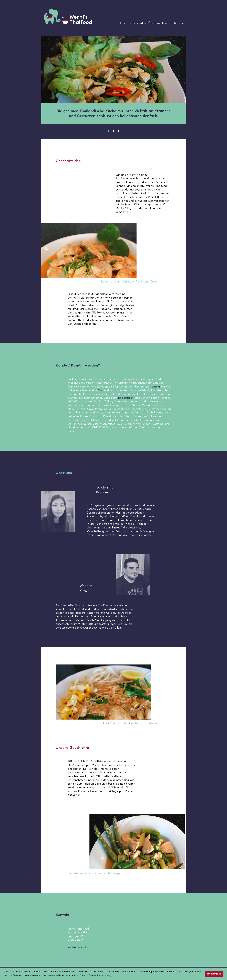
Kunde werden (137, 23)
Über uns (154, 23)
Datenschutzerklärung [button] (100, 975)
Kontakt (167, 23)
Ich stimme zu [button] (214, 974)
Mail (101, 390)
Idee (123, 23)
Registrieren (126, 398)
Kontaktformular (78, 947)
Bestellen (180, 23)
